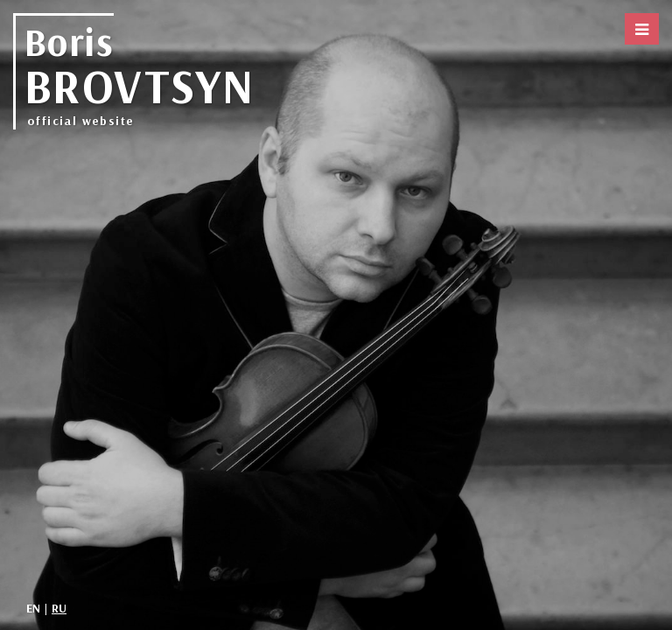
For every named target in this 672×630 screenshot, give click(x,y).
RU (59, 608)
